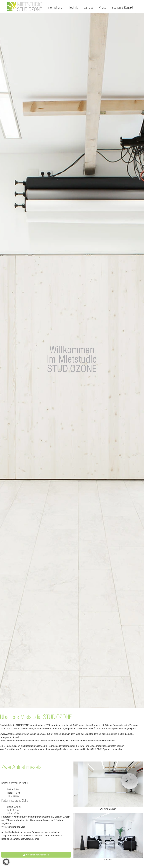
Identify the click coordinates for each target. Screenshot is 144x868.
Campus (88, 8)
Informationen (55, 8)
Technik (73, 8)
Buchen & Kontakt (122, 8)
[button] (6, 862)
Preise (103, 8)
